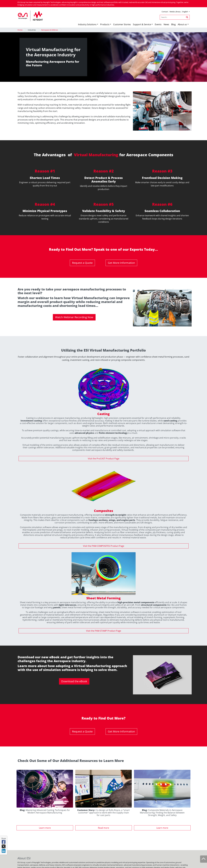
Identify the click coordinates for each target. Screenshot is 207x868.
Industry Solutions (87, 24)
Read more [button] (103, 828)
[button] (186, 12)
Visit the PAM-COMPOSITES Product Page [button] (104, 546)
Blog (173, 24)
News (166, 24)
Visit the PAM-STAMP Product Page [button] (104, 631)
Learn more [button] (45, 828)
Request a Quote (82, 263)
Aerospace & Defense (49, 30)
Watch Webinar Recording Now (74, 317)
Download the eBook (74, 681)
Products (105, 24)
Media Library (175, 12)
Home (20, 30)
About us (182, 24)
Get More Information (121, 263)
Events (158, 24)
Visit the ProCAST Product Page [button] (104, 459)
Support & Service (142, 24)
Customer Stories (122, 24)
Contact (165, 12)
